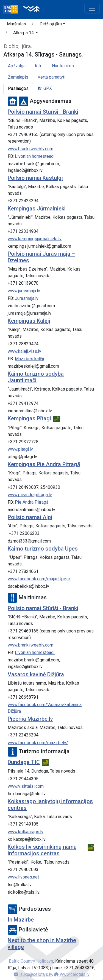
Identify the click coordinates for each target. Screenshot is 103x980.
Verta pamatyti (51, 77)
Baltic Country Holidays (31, 961)
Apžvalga (17, 66)
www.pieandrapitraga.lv (30, 495)
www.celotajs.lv (72, 974)
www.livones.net (23, 877)
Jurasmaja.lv (27, 298)
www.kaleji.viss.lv (24, 351)
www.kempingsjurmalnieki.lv (35, 239)
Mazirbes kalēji (29, 359)
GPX (45, 88)
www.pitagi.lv (20, 449)
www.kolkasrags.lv (26, 832)
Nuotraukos (63, 66)
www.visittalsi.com (26, 786)
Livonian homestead (35, 156)
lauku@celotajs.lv (33, 974)
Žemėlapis (18, 77)
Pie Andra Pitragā (32, 502)
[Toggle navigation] (92, 8)
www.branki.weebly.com (30, 149)
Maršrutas (16, 24)
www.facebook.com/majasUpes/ (39, 579)
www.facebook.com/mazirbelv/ (38, 743)
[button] (52, 25)
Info (39, 66)
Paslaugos (18, 88)
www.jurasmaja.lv (24, 291)
